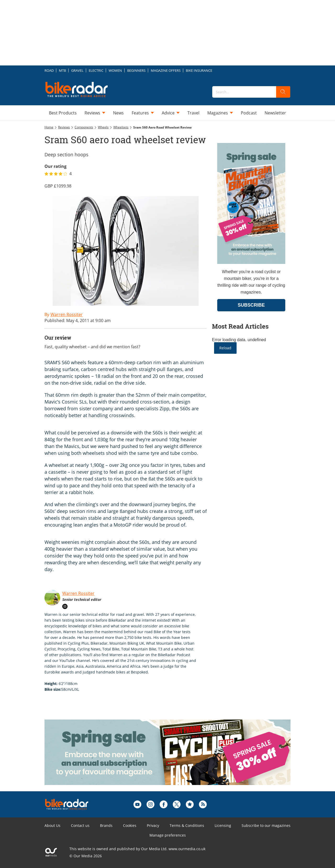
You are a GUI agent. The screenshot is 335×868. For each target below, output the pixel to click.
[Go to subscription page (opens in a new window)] (251, 262)
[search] (283, 92)
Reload (225, 348)
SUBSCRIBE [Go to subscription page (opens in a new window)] (251, 305)
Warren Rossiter (78, 593)
